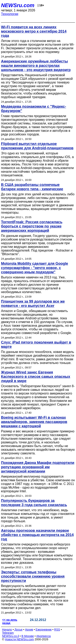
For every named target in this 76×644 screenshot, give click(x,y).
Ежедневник (44, 630)
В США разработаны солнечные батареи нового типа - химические (32, 187)
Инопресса (44, 636)
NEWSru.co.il (10, 636)
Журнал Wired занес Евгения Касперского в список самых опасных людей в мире (36, 377)
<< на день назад (10, 621)
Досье (18, 630)
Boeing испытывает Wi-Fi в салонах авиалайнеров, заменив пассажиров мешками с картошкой (34, 422)
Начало (7, 630)
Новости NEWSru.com (19, 639)
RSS (57, 630)
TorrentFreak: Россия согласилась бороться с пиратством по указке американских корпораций (32, 226)
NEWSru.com (18, 5)
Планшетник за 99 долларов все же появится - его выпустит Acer (33, 304)
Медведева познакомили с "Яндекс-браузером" (34, 109)
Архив (29, 630)
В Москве (28, 636)
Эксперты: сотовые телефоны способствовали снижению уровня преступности (33, 576)
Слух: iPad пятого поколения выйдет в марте (36, 345)
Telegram (8, 633)
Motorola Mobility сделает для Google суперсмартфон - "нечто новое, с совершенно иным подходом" (35, 268)
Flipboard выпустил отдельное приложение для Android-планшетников (37, 146)
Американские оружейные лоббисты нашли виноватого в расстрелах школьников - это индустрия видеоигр (36, 66)
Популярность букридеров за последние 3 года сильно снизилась (34, 503)
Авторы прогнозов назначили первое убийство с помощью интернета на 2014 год (37, 535)
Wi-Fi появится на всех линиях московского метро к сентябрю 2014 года (34, 31)
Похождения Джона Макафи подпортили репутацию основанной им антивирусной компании (38, 467)
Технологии (10, 14)
